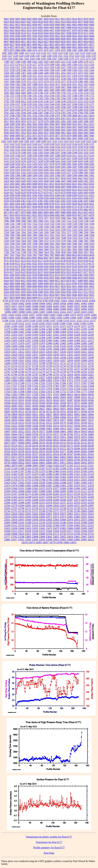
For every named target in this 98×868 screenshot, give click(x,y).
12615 (42, 352)
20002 (28, 440)
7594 (12, 244)
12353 (49, 323)
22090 (56, 491)
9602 (29, 295)
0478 (75, 30)
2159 (29, 104)
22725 (56, 508)
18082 (56, 397)
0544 (35, 33)
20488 (91, 451)
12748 (28, 369)
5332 (23, 173)
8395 (46, 278)
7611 (6, 247)
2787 (6, 116)
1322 (40, 67)
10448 (35, 303)
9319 (18, 295)
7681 (69, 249)
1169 (66, 59)
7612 (12, 247)
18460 (42, 406)
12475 (14, 343)
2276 (58, 110)
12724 (14, 366)
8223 (23, 272)
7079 (58, 218)
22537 (63, 503)
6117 (18, 190)
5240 (52, 161)
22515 (42, 503)
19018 (84, 417)
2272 (35, 110)
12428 (77, 335)
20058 (84, 440)
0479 (80, 30)
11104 (32, 321)
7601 (52, 244)
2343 (18, 113)
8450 (18, 281)
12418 (28, 335)
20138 (28, 446)
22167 (14, 494)
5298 (23, 167)
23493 (84, 528)
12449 (63, 338)
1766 (63, 96)
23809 (42, 537)
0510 (23, 33)
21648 (49, 477)
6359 (12, 201)
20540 (63, 454)
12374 (70, 326)
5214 (92, 155)
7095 (35, 221)
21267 (42, 468)
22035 (91, 488)
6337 (35, 198)
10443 (28, 303)
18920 (28, 417)
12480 (49, 343)
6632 (6, 207)
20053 (70, 440)
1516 (63, 76)
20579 (21, 457)
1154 (77, 56)
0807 (6, 42)
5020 (40, 127)
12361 (69, 323)
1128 (15, 56)
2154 (92, 101)
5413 (35, 178)
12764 (91, 369)
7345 (46, 232)
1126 (4, 56)
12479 (42, 343)
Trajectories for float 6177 (49, 842)
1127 (10, 56)
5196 (18, 155)
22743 (91, 508)
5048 (92, 130)
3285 (80, 121)
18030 (91, 394)
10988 (49, 309)
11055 (25, 315)
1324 (52, 67)
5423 (92, 178)
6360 (18, 201)
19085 (70, 420)
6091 (29, 187)
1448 (40, 73)
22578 (14, 505)
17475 (42, 389)
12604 (56, 349)
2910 (58, 118)
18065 (35, 397)
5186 (52, 153)
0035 (75, 22)
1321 (35, 67)
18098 (77, 397)
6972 (80, 215)
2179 (40, 107)
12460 (49, 340)
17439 (21, 389)
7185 (52, 227)
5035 (29, 130)
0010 (52, 19)
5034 (23, 130)
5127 (40, 144)
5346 (58, 173)
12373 (63, 326)
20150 (49, 446)
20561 (84, 454)
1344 (40, 70)
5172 (69, 150)
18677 (84, 409)
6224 (86, 190)
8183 (35, 266)
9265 (75, 289)
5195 (12, 155)
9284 (6, 292)
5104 (15, 141)
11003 (35, 312)
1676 (18, 90)
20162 (56, 446)
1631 (23, 87)
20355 (42, 451)
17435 (14, 389)
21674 (77, 477)
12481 (56, 343)
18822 (42, 414)
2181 (52, 107)
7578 (63, 241)
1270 (86, 62)
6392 (63, 201)
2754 (58, 113)
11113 (86, 321)
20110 (63, 443)
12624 (14, 355)
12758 (84, 369)
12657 (63, 360)
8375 (63, 275)
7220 (40, 229)
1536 (52, 79)
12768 (14, 372)
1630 (18, 87)
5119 (88, 141)
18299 (84, 400)
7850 (80, 252)
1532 (35, 79)
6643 (63, 207)
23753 (91, 534)
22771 (56, 511)
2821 (40, 118)
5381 (86, 173)
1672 (92, 87)
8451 (23, 281)
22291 (84, 497)
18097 (70, 397)
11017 (70, 312)
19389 (35, 429)
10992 (77, 309)
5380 (80, 173)
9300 (40, 292)
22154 (7, 494)
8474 (63, 281)
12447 (49, 338)
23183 (56, 523)
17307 (84, 383)
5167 (40, 150)
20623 (7, 460)
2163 (46, 104)
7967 (35, 255)
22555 (84, 503)
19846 (21, 437)
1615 (46, 84)
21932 (91, 486)
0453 (29, 30)
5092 (52, 138)
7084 (86, 218)
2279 (75, 110)
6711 (75, 207)
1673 (6, 90)
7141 (12, 224)
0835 (92, 42)
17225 (49, 383)
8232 (35, 272)
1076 (46, 50)
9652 (86, 295)
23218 (77, 523)
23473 (49, 528)
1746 (40, 93)
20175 (70, 446)
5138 (6, 147)
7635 (63, 247)
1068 (29, 50)
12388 (63, 329)
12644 (63, 357)
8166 (58, 264)
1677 (23, 90)
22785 (70, 511)
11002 (29, 312)
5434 (35, 181)
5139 (12, 147)
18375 (77, 403)
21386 (49, 471)
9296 (35, 292)
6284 (92, 192)
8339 (35, 275)
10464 (91, 303)
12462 (63, 340)
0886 (52, 47)
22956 (28, 517)
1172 (83, 59)
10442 (21, 303)
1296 (75, 64)
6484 (29, 204)
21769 (35, 480)
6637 (29, 207)
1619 (69, 84)
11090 (39, 318)
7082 (75, 218)
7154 (46, 224)
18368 (63, 403)
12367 (21, 326)
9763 (28, 301)
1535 (46, 79)
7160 (80, 224)
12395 (84, 329)
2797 (58, 116)
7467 (6, 238)
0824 (40, 42)
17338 (28, 386)
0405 (52, 27)
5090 (40, 138)
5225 (58, 158)
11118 (8, 323)
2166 (63, 104)
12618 (63, 352)
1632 (29, 87)
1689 (86, 90)
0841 (29, 44)
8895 (18, 286)
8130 (52, 261)
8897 (23, 286)
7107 (63, 221)
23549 (49, 531)
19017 (77, 417)
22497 (28, 503)
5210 (69, 155)
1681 (40, 90)
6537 (58, 204)
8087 (75, 258)
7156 (58, 224)
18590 (14, 409)
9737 (52, 298)
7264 (35, 232)
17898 (21, 394)
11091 (46, 318)
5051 (18, 133)
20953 (91, 463)
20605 (70, 457)
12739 (77, 366)
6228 (18, 192)
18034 (7, 397)
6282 (80, 192)
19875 (35, 437)
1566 (92, 79)
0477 (69, 30)
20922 (70, 463)
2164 (52, 104)
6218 (57, 190)
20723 (91, 460)
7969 (40, 255)
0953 (92, 47)
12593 (49, 349)
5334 (35, 173)
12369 (35, 326)
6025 (6, 187)
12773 (35, 372)
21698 (7, 480)
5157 (75, 147)
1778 (18, 99)
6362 (29, 201)
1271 (92, 62)
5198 (29, 155)
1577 (63, 81)
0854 (58, 44)
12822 (7, 377)
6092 (35, 187)
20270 (56, 449)
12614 (35, 352)
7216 (29, 229)
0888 (63, 47)
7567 (29, 241)
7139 (92, 221)
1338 (12, 70)
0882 (46, 47)
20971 (21, 466)
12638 (21, 357)
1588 (35, 84)
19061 (21, 420)
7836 (58, 252)
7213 (12, 229)
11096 (73, 318)
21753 (28, 480)
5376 (63, 173)
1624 (92, 84)
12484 (77, 343)
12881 (84, 377)
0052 (12, 25)
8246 (52, 272)
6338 (40, 198)
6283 (86, 192)
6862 (86, 210)
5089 (35, 138)
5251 (23, 164)
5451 (86, 181)
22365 (14, 500)
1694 (18, 93)
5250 (18, 164)
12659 (77, 360)
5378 (75, 173)
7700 (6, 252)
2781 (63, 113)
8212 (75, 269)
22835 (28, 514)
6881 (29, 212)
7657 (12, 249)
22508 (35, 503)
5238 (40, 161)
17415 (77, 386)
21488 (49, 474)
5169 (52, 150)
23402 (77, 525)
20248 (42, 449)
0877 (23, 47)
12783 (7, 375)
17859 (91, 392)
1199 (23, 62)
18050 (14, 397)
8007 (63, 255)
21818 (91, 480)
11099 (93, 318)
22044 (7, 491)
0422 (6, 30)
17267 (70, 383)
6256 (35, 192)
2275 (52, 110)
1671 (86, 87)
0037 (80, 22)
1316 (12, 67)
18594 (21, 409)
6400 (92, 201)
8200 (12, 269)
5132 (63, 144)
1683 (52, 90)
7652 (6, 249)
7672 (58, 249)
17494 (56, 389)
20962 (7, 466)
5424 (6, 181)
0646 (12, 39)
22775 (63, 511)
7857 (86, 252)
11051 (4, 315)
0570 (80, 33)
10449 (42, 303)
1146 (32, 56)
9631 (40, 295)
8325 (29, 275)
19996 (14, 440)
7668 (46, 249)
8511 (63, 284)
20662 (56, 460)
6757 (58, 210)
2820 (35, 118)
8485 (12, 284)
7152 (35, 224)
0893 (75, 47)
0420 (86, 27)
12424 (63, 335)
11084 (11, 318)
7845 (69, 252)
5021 (46, 127)
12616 (49, 352)
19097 (84, 420)
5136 (86, 144)
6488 (46, 204)
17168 (21, 383)
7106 (58, 221)
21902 (63, 486)
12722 (91, 363)
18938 (42, 417)
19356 (7, 429)
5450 (80, 181)
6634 (18, 207)
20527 (35, 454)
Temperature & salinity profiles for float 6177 (49, 837)
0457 (52, 30)
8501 (52, 284)
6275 (40, 192)
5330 (12, 173)
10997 (15, 312)
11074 (80, 315)
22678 (84, 505)
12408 (56, 332)
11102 (19, 321)
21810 (70, 480)
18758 (56, 412)
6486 (40, 204)
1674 (12, 90)
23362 (49, 525)
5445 (52, 181)
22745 (7, 511)
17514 (63, 389)
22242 (14, 497)
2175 (23, 107)
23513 (14, 531)
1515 (58, 76)
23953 (56, 540)
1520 (86, 76)
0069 (18, 27)
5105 (21, 141)
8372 (52, 275)
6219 (63, 190)
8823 (6, 286)
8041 (12, 258)
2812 (80, 116)
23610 (21, 534)
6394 (75, 201)
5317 (29, 170)
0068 (12, 27)
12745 (14, 369)
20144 (35, 446)
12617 (56, 352)
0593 (40, 36)
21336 (14, 471)
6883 (40, 212)
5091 (46, 138)
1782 (40, 99)
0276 (35, 27)
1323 (46, 67)
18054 (21, 397)
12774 (42, 372)
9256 (52, 289)
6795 (80, 210)
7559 (12, 241)
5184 (46, 153)
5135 (80, 144)
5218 (23, 158)
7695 (80, 249)
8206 (40, 269)
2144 (35, 101)
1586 (23, 84)
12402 (28, 332)
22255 (35, 497)
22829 (21, 514)
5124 (23, 144)
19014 (70, 417)
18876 (7, 417)
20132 (84, 443)
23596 (84, 531)
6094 (46, 187)
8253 (69, 272)
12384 (42, 329)
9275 (92, 289)
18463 (49, 406)
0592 (35, 36)
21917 (84, 486)
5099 (80, 138)
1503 (6, 76)
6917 (6, 215)
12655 (49, 360)
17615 (35, 392)
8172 (75, 264)
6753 (35, 210)
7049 (6, 218)
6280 (69, 192)
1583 (6, 84)
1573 (40, 81)
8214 (86, 269)
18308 (7, 403)
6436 (18, 204)
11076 (87, 315)
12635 (91, 355)
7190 (80, 227)
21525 (7, 477)
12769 (21, 372)
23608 (14, 534)
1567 (6, 81)
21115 (77, 466)
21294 (77, 468)
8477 (75, 281)
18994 (56, 417)
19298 (42, 426)
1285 (69, 64)
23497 (91, 528)
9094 (6, 289)
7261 (18, 232)
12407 (49, 332)
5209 (63, 155)
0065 (86, 25)
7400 (23, 235)
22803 (84, 511)
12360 (62, 323)
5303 (52, 167)
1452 (63, 73)
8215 (92, 269)
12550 (84, 346)
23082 (91, 520)
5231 (92, 158)
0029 (40, 22)
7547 (58, 238)
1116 (44, 53)
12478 (35, 343)
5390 (35, 175)
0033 (63, 22)
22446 (63, 500)
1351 (80, 70)
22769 (49, 511)
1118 (55, 53)
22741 (84, 508)
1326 (58, 67)
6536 (52, 204)
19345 (84, 426)
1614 (40, 84)
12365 (7, 326)
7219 (35, 229)
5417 (58, 178)
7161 (86, 224)
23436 (14, 528)
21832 (21, 483)
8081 (58, 258)
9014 (52, 286)
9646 (75, 295)
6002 (23, 184)
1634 (40, 87)
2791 (29, 116)
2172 (6, 107)
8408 (69, 278)
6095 (52, 187)
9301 (46, 292)
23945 (42, 540)
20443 (77, 451)
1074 (35, 50)
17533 (70, 389)
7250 (63, 229)
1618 (63, 84)
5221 (35, 158)
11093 (59, 318)
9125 (35, 289)
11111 (73, 321)
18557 (91, 406)
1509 (23, 76)
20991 (35, 466)
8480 (80, 281)
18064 (28, 397)
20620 (91, 457)
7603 (58, 244)
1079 (63, 50)
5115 (72, 141)
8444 (6, 281)
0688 (52, 39)
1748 (52, 93)
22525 (56, 503)
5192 (86, 153)
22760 (42, 511)
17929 (35, 394)
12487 (91, 343)
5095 (69, 138)
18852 (70, 414)
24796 (59, 542)
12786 (28, 375)
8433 (80, 278)
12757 (77, 369)
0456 (46, 30)
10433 (71, 301)
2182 (58, 107)
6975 (86, 215)
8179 (18, 266)
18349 (49, 403)
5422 (86, 178)
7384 (92, 232)
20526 (28, 454)
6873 (6, 212)
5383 (92, 173)
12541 (49, 346)
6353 (69, 198)
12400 (14, 332)
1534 (40, 79)
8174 (86, 264)
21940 (14, 488)
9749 (63, 298)
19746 (70, 434)
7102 (52, 221)
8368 (40, 275)
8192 (63, 266)
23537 (42, 531)
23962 (63, 540)
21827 (14, 483)
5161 (6, 150)
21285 (56, 468)
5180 (23, 153)
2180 (46, 107)
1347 (58, 70)
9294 (29, 292)
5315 (18, 170)
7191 (86, 227)
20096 (35, 443)
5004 (40, 124)
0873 (92, 44)
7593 (6, 244)
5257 (46, 164)
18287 (70, 400)
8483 (6, 284)
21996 (77, 488)
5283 (80, 164)
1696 (29, 93)
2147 (52, 101)
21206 (21, 468)
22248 (28, 497)
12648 (91, 357)
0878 (29, 47)
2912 (69, 118)
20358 (49, 451)
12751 (49, 369)
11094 (66, 318)
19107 (91, 420)
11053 (11, 315)
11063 (52, 315)
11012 (56, 312)
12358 (55, 323)
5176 (92, 150)
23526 (28, 531)
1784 (52, 99)
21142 (7, 468)
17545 (84, 389)
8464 (40, 281)
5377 (69, 173)
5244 (75, 161)
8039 (6, 258)
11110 (66, 321)
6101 (80, 187)
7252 (75, 229)
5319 (40, 170)
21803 (56, 480)
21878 (14, 486)
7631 (58, 247)
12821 (91, 375)
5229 (80, 158)
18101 (84, 397)
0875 (12, 47)
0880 (35, 47)
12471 (84, 340)
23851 (56, 537)
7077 (46, 218)
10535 (77, 306)
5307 (75, 167)
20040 (49, 440)
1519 (80, 76)
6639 (40, 207)
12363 (83, 323)
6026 (12, 187)
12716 (77, 363)
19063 (28, 420)
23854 (70, 537)
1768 (75, 96)
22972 (56, 517)
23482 (63, 528)
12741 (84, 366)
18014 (77, 394)
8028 (92, 255)
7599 (40, 244)
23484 (70, 528)
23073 (84, 520)
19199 (84, 423)
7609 (86, 244)
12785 (21, 375)
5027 (75, 127)
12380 (14, 329)
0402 (40, 27)
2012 (23, 101)
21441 (91, 471)
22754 (21, 511)
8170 (69, 264)
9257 (58, 289)
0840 (23, 44)
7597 (29, 244)
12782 (91, 372)
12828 (49, 377)
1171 (77, 59)
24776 (52, 542)
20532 (49, 454)
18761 (63, 412)
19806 (91, 434)
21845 (56, 483)
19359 (14, 429)
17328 (21, 386)
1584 (12, 84)
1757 (12, 96)
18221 (42, 400)
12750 (42, 369)
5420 (75, 178)
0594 (46, 36)
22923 (91, 514)
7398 (18, 235)
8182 (29, 266)
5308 (80, 167)
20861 (42, 463)
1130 (27, 56)
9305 (69, 292)
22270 (56, 497)
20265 (49, 449)
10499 (70, 306)
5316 (23, 170)
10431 (64, 301)
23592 (77, 531)
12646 (77, 357)
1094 (21, 53)
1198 (18, 62)
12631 (63, 355)
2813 (86, 116)
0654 (46, 39)
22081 (49, 491)
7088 (12, 221)
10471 (14, 306)
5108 (38, 141)
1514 (52, 76)
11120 (14, 323)
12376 (77, 326)
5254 (35, 164)
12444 (28, 338)
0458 (58, 30)
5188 (63, 153)
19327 (70, 426)
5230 (86, 158)
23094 (7, 523)
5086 (18, 138)
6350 (58, 198)
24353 (91, 540)
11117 (93, 321)
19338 (77, 426)
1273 (12, 64)
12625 (21, 355)
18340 (42, 403)
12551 (91, 346)
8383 (92, 275)
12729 (42, 366)
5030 (92, 127)
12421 (49, 335)
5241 (58, 161)
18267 (63, 400)
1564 (80, 79)
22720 (35, 508)
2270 (23, 110)
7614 (23, 247)
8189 (58, 266)
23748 (77, 534)
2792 (35, 116)
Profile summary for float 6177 (49, 848)
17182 (35, 383)
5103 (10, 141)
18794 (91, 412)
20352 (35, 451)
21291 (70, 468)
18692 (91, 409)
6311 (86, 195)
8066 (40, 258)
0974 (6, 50)
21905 (70, 486)
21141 (90, 466)
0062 (69, 25)
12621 (84, 352)
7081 (69, 218)
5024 (58, 127)
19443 (84, 429)
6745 (80, 207)
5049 (6, 133)
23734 (70, 534)
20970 (14, 466)
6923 (40, 215)
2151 (75, 101)
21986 (70, 488)
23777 (7, 537)
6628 (75, 204)
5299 (29, 167)
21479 (35, 474)
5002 (29, 124)
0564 (46, 33)
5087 (23, 138)
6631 (92, 204)
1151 (60, 56)
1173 (88, 59)
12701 (21, 363)
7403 (29, 235)
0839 (18, 44)
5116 (77, 141)
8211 (69, 269)
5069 (18, 136)
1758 (18, 96)
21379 (42, 471)
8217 (12, 272)
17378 (49, 386)
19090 (77, 420)
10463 (84, 303)
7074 (40, 218)
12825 (28, 377)
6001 (18, 184)
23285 (91, 523)
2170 (86, 104)
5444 (46, 181)
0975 (12, 50)
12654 (42, 360)
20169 (63, 446)
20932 (84, 463)
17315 (7, 386)
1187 (94, 59)
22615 (35, 505)
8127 (40, 261)
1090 (92, 50)
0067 (6, 27)
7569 (40, 241)
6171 (35, 190)
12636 (7, 357)
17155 (14, 383)
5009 (69, 124)
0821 (23, 42)
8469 (52, 281)
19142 (42, 423)
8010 (75, 255)
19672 (21, 434)
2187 (69, 107)
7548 (63, 238)
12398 (7, 332)
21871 (91, 483)
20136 (14, 446)
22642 (56, 505)
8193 (69, 266)
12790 (49, 375)
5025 (63, 127)
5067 (6, 136)
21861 (77, 483)
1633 (35, 87)
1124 (88, 53)
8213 (80, 269)
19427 (70, 429)
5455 (12, 184)
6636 (23, 207)
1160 (15, 59)
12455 (14, 340)
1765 (58, 96)
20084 (21, 443)
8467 (46, 281)
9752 (75, 298)
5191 (80, 153)
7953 (23, 255)
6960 (52, 215)
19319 (63, 426)
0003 (18, 19)
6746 (86, 207)
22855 (49, 514)
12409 (63, 332)
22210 (63, 494)
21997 (84, 488)
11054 (18, 315)
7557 (92, 238)
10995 (91, 309)
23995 (84, 540)
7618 (35, 247)
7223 (58, 229)
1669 (75, 87)
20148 (42, 446)
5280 (63, 164)
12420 (42, 335)
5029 (86, 127)
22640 (49, 505)
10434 (78, 301)
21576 (42, 477)
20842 (35, 463)
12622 (91, 352)
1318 (23, 67)
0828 (52, 42)
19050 (14, 420)
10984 (21, 309)
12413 (91, 332)
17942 (42, 394)
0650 (29, 39)
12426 (70, 335)
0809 (12, 42)
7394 (12, 235)
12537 (35, 346)
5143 (35, 147)
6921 (29, 215)
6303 (40, 195)
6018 (58, 184)
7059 (18, 218)
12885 (21, 380)
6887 (58, 212)
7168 (23, 227)
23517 (21, 531)
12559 (21, 349)
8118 (12, 261)
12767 (7, 372)
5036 (35, 130)
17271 (77, 383)
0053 (18, 25)
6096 (58, 187)
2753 (52, 113)
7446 (86, 235)
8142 (74, 261)
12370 (42, 326)
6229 (23, 192)
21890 (42, 486)
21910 (77, 486)
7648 (86, 247)
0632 (58, 36)
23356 (42, 525)
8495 (29, 284)
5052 (23, 133)
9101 (29, 289)
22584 (21, 505)
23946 (49, 540)
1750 (63, 93)
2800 (75, 116)
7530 (35, 238)
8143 (80, 261)
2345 (29, 113)
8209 (58, 269)
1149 (49, 56)
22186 (42, 494)
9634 (52, 295)
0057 (40, 25)
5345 (52, 173)
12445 (35, 338)
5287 (6, 167)
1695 (23, 93)
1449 (46, 73)
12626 (28, 355)
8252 (63, 272)
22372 (21, 500)
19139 (35, 423)
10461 (77, 303)
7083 (80, 218)
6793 (69, 210)
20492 (7, 454)
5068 (12, 136)
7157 (63, 224)
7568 (35, 241)
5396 (58, 175)
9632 (46, 295)
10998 (22, 312)
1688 (80, 90)
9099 (23, 289)
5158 (80, 147)
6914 (80, 212)
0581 (92, 33)
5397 (63, 175)
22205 (56, 494)
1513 (46, 76)
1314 (92, 64)
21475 (28, 474)
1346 (52, 70)
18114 (7, 400)
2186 (63, 107)
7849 (75, 252)
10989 (56, 309)
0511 (29, 33)
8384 (6, 278)
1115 (38, 53)
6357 (92, 198)
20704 (84, 460)
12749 (35, 369)
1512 (40, 76)
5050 (12, 133)
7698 (86, 249)
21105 (70, 466)
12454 (7, 340)
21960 (28, 488)
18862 (84, 414)
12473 (7, 343)
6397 (86, 201)
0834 (86, 42)
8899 (35, 286)
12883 (7, 380)
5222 (40, 158)
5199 (35, 155)
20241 (28, 449)
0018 (92, 19)
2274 (46, 110)
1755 (92, 93)
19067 (49, 420)
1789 (80, 99)
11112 (79, 321)
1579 (75, 81)
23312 (14, 525)
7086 (6, 221)
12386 (56, 329)
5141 (23, 147)
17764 (77, 392)
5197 (23, 155)
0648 (18, 39)
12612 (21, 352)
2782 (69, 113)
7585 (75, 241)
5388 (23, 175)
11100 (5, 321)
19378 (28, 429)
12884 (14, 380)
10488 (35, 306)
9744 (58, 298)
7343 (40, 232)
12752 (56, 369)
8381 (80, 275)
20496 (14, 454)
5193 (92, 153)
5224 (52, 158)
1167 (55, 59)
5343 (46, 173)
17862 (7, 394)
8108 (92, 258)
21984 (63, 488)
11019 (83, 312)
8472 (58, 281)
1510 (29, 76)
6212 (52, 190)
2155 (6, 104)
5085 (12, 138)
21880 (21, 486)
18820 (28, 414)
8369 (46, 275)
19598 (56, 431)
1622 (80, 84)
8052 (23, 258)
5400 (80, 175)
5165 (29, 150)
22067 (35, 491)
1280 (52, 64)
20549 (77, 454)
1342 (35, 70)
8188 (52, 266)
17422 (84, 386)
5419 (69, 178)
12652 (28, 360)
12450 (70, 338)
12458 (35, 340)
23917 (14, 540)
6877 (18, 212)
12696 (7, 363)
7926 (18, 255)
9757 (92, 298)
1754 (86, 93)
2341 (6, 113)
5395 (52, 175)
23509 (7, 531)
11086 (25, 318)
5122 (12, 144)
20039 (42, 440)
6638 (35, 207)
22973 (63, 517)
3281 (58, 121)
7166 (12, 227)
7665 (35, 249)
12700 (14, 363)
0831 (69, 42)
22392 (28, 500)
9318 (12, 295)
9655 (92, 295)
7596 (23, 244)
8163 (40, 264)
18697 (7, 412)
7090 (24, 221)
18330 (35, 403)
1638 (58, 87)
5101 (92, 138)
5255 (40, 164)
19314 (56, 426)
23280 (84, 523)
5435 (40, 181)
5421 (80, 178)
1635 (46, 87)
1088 (80, 50)
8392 (29, 278)
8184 (40, 266)
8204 (29, 269)
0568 (69, 33)
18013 (70, 394)
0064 (80, 25)
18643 (56, 409)
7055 (12, 218)
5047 (86, 130)
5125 (29, 144)
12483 (70, 343)
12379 (7, 329)
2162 (40, 104)
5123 (18, 144)
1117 (49, 53)
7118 (75, 221)
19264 (21, 426)
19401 (49, 429)
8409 (75, 278)
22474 (84, 500)
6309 (75, 195)
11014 (63, 312)
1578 (69, 81)
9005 (46, 286)
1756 (6, 96)
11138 (35, 323)
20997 (42, 466)
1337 (6, 70)
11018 (77, 312)
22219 (84, 494)
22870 (56, 514)
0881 (40, 47)
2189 (80, 107)
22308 (7, 500)
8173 (80, 264)
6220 (69, 190)
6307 (63, 195)
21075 (63, 466)
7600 (46, 244)
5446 (58, 181)
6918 (12, 215)
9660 (18, 298)
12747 (21, 369)
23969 (70, 540)
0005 (29, 19)
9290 (12, 292)
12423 (56, 335)
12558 (14, 349)
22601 (28, 505)
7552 (75, 238)
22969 (42, 517)
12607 (77, 349)
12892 (49, 380)
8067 (46, 258)
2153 (86, 101)
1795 (12, 101)
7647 (80, 247)
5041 (63, 130)
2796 (52, 116)
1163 (32, 59)
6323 (92, 195)
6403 (12, 204)
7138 (86, 221)
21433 (77, 471)
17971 (49, 394)
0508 (12, 33)
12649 (7, 360)
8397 (52, 278)
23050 (35, 520)
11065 (59, 315)
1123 (82, 53)
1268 (80, 62)
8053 (29, 258)
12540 (42, 346)
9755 (86, 298)
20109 (56, 443)
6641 (52, 207)
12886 (28, 380)
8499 (46, 284)
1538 (63, 79)
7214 (18, 229)
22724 (49, 508)
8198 (92, 266)
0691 (69, 39)
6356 (86, 198)
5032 (12, 130)
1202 (40, 62)
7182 (35, 227)
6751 (23, 210)
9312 (86, 292)
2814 (92, 116)
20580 (28, 457)
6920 (23, 215)
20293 (84, 449)
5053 (29, 133)
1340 (23, 70)
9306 (75, 292)
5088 (29, 138)
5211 (75, 155)
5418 (63, 178)
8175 (92, 264)
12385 (49, 329)
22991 (84, 517)
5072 (29, 136)
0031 (52, 22)
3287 (92, 121)
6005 (29, 184)
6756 (52, 210)
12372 (56, 326)
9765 (40, 301)
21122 (84, 466)
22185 (35, 494)
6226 (6, 192)
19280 (28, 426)
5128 (46, 144)
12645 (70, 357)
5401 (86, 175)
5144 (40, 147)
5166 (35, 150)
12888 (35, 380)
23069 (63, 520)
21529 (14, 477)
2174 (18, 107)
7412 (46, 235)
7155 (52, 224)
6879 (23, 212)
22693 (7, 508)
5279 (58, 164)
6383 (52, 201)
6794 (75, 210)
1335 (86, 67)
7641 (69, 247)
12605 (63, 349)
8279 (92, 272)
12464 (70, 340)
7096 (41, 221)
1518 (75, 76)
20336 (21, 451)
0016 (86, 19)
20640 (35, 460)
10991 (70, 309)
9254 (46, 289)
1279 (46, 64)
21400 (56, 471)
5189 (69, 153)
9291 (18, 292)
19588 (49, 431)
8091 (86, 258)
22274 (63, 497)
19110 (7, 423)
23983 (77, 540)
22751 (14, 511)
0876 (18, 47)
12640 (35, 357)
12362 (76, 323)
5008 (63, 124)
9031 (75, 286)
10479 (21, 306)
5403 (6, 178)
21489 (56, 474)
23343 (35, 525)
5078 (63, 136)
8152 (23, 264)
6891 (75, 212)
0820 (18, 42)
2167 (69, 104)
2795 (46, 116)
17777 (84, 392)
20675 (63, 460)
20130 (77, 443)
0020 (12, 22)
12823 (14, 377)
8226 (29, 272)
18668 (77, 409)
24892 (66, 542)
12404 (35, 332)
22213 (70, 494)
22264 (49, 497)
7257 (92, 229)
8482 (92, 281)
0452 (23, 30)
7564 (23, 241)
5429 (23, 181)
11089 (32, 318)
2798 (63, 116)
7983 (46, 255)
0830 (63, 42)
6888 (63, 212)
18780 (84, 412)
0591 (29, 36)
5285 (92, 164)
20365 (56, 451)
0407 (63, 27)
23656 (35, 534)
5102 (4, 141)
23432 (7, 528)
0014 (75, 19)
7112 (69, 221)
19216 (7, 426)
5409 (12, 178)
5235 (23, 161)
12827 (42, 377)
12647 (84, 357)
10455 (49, 303)
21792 (49, 480)
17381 (56, 386)
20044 (63, 440)
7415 (52, 235)
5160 (92, 147)
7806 (40, 252)
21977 (56, 488)
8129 (46, 261)
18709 (14, 412)
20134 (91, 443)
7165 (6, 227)
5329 (6, 173)
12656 (56, 360)
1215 (63, 62)
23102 (21, 523)
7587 (86, 241)
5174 (80, 150)
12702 (28, 363)
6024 (92, 184)
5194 (6, 155)
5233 (12, 161)
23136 (42, 523)
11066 (66, 315)
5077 (58, 136)
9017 (58, 286)
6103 (92, 187)
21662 (56, 477)
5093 (58, 138)
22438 (49, 500)
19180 (70, 423)
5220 (29, 158)
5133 (69, 144)
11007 (42, 312)
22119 (77, 491)
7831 (52, 252)
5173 (75, 150)
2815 (6, 118)
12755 (70, 369)
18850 (63, 414)
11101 (12, 321)
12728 (35, 366)
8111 (6, 261)
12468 (77, 340)
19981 (91, 437)
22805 (91, 511)
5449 (75, 181)
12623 (7, 355)
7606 (75, 244)
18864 (91, 414)
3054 (18, 121)
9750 (69, 298)
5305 (63, 167)
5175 (86, 150)
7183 (40, 227)
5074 (40, 136)
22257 (42, 497)
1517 (69, 76)
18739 (42, 412)
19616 (84, 431)
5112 (55, 141)
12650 (14, 360)
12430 (91, 335)
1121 (71, 53)
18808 (14, 414)
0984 (18, 50)
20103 (42, 443)
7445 (80, 235)
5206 (46, 155)
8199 (6, 269)
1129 (21, 56)
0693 (80, 39)
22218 (77, 494)
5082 (86, 136)
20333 (14, 451)
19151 (49, 423)
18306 (91, 400)
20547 (70, 454)
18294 (77, 400)
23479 (56, 528)
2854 (52, 118)
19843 (14, 437)
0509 (18, 33)
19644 (14, 434)
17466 (35, 389)
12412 (84, 332)
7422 (58, 235)
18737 (35, 412)
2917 (6, 121)
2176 (29, 107)
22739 (77, 508)
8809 (86, 284)
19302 (49, 426)
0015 (80, 19)
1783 (46, 99)
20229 (21, 449)
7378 (75, 232)
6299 (18, 195)
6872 (92, 210)
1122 (77, 53)
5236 (29, 161)
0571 (86, 33)
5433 (29, 181)
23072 (77, 520)
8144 (86, 261)
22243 (21, 497)
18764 (70, 412)
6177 (40, 190)
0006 (35, 19)
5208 (58, 155)
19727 (56, 434)
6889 (69, 212)
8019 (80, 255)
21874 (7, 486)
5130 (52, 144)
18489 (63, 406)
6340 (52, 198)
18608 (35, 409)
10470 (7, 306)
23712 (56, 534)
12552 (7, 349)
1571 (29, 81)
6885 (52, 212)
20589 (35, 457)
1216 (69, 62)
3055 (23, 121)
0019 (6, 22)
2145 (40, 101)
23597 (91, 531)
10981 (91, 306)
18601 (28, 409)
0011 (57, 19)
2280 (80, 110)
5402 (92, 175)
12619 (70, 352)
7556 (86, 238)
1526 (29, 79)
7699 (92, 249)
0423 (12, 30)
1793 (6, 101)
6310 (80, 195)
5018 (29, 127)
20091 (28, 443)
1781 (35, 99)
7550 (69, 238)
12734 (63, 366)
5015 (12, 127)
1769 (80, 96)
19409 (56, 429)
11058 (39, 315)
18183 (35, 400)
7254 (86, 229)
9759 (11, 301)
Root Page (49, 853)
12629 (49, 355)
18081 (49, 397)
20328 (91, 449)
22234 (7, 497)
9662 (23, 298)
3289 (12, 124)
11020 (90, 312)
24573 (32, 542)
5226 (63, 158)
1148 (43, 56)
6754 (40, 210)
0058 (46, 25)
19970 (77, 437)
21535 (21, 477)
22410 (42, 500)
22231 (91, 494)
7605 (69, 244)
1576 (58, 81)
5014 (6, 127)
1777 (12, 99)
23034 (14, 520)
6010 (40, 184)
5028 (80, 127)
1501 (86, 73)
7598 (35, 244)
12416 (14, 335)
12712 (63, 363)
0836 (6, 44)
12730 (49, 366)
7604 (63, 244)
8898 (29, 286)
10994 (84, 309)
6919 (18, 215)
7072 (35, 218)
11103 (26, 321)
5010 (75, 124)
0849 (35, 44)
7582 (69, 241)
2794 (40, 116)
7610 (92, 244)
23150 (49, 523)
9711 (40, 298)
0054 (23, 25)
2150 (69, 101)
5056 (40, 133)
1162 (27, 59)
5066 (92, 133)
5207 (52, 155)
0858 (80, 44)
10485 (28, 306)
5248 (6, 164)
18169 (28, 400)
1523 (12, 79)
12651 (21, 360)
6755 (46, 210)
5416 (52, 178)
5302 (46, 167)
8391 (23, 278)
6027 (18, 187)
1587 (29, 84)
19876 (42, 437)
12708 (42, 363)
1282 (63, 64)
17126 (84, 380)
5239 (46, 161)
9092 (92, 286)
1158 (4, 59)
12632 (70, 355)
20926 (77, 463)
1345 (46, 70)
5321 (52, 170)
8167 (63, 264)
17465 (28, 389)
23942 (35, 540)
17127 (91, 380)
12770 (28, 372)
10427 (57, 301)
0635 (63, 36)
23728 (63, 534)
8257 (80, 272)
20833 (28, 463)
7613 (18, 247)
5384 (6, 175)
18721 (21, 412)
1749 (58, 93)
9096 (18, 289)
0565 (52, 33)
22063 (28, 491)
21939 (7, 488)
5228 (75, 158)
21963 (35, 488)
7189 (75, 227)
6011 (46, 184)
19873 (28, 437)
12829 (56, 377)
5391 (40, 175)
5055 (35, 133)
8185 (46, 266)
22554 (77, 503)
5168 (46, 150)
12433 (14, 338)
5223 (46, 158)
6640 (46, 207)
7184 (46, 227)
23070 (70, 520)
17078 (77, 380)
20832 (21, 463)
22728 (63, 508)
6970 (75, 215)
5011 (80, 124)
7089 (18, 221)
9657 (6, 298)
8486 (18, 284)
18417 (21, 406)
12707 (35, 363)
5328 (92, 170)
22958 (35, 517)
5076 (52, 136)
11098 (87, 318)
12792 (63, 375)
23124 (35, 523)
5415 (46, 178)
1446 (35, 73)
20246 (35, 449)
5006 (52, 124)
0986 (23, 50)
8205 (35, 269)
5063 (75, 133)
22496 (21, 503)
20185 (77, 446)
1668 (69, 87)
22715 (28, 508)
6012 (52, 184)
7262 (23, 232)
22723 (42, 508)
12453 (91, 338)
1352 (86, 70)
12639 (28, 357)
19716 (42, 434)
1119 (60, 53)
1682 (46, 90)
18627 (42, 409)
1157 (94, 56)
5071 (23, 136)
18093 (63, 397)
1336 (92, 67)
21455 (7, 474)
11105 (39, 321)
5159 (86, 147)
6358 (6, 201)
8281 (6, 275)
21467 (21, 474)
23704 (49, 534)
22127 (84, 491)
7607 (80, 244)
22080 (42, 491)
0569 (75, 33)
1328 (69, 67)
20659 (49, 460)
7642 (75, 247)
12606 (70, 349)
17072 (70, 380)
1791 (92, 99)
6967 (63, 215)
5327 (86, 170)
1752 (75, 93)
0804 (86, 39)
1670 (80, 87)
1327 (63, 67)
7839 (63, 252)
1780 (29, 99)
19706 (35, 434)
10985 (28, 309)
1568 (12, 81)
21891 (49, 486)
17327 (14, 386)
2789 (18, 116)
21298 (84, 468)
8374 (58, 275)
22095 (63, 491)
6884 (46, 212)
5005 (46, 124)
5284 (86, 164)
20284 (77, 449)
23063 (56, 520)
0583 (12, 36)
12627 (35, 355)
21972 (42, 488)
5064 (80, 133)
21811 (77, 480)
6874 (12, 212)
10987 (42, 309)
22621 (42, 505)
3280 (52, 121)
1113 (27, 53)
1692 (6, 93)
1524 (18, 79)
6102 (86, 187)
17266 (63, 383)
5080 (75, 136)
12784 (14, 375)
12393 (77, 329)
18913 (21, 417)
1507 (18, 76)
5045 (75, 130)
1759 (23, 96)
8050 (18, 258)
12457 (28, 340)
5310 (92, 167)
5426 (18, 181)
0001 (6, 19)
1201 (35, 62)
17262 (56, 383)
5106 (27, 141)
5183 (40, 153)
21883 (28, 486)
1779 (23, 99)
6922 (35, 215)
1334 (80, 67)
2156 (12, 104)
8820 (92, 284)
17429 (7, 389)
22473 (77, 500)
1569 (18, 81)
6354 (75, 198)
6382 (46, 201)
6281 (75, 192)
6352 (63, 198)
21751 (21, 480)
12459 (42, 340)
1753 (80, 93)
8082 (63, 258)
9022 (69, 286)
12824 (21, 377)
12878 (63, 377)
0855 (63, 44)
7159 (75, 224)
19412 (63, 429)
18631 (49, 409)
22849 (42, 514)
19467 (7, 431)
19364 (21, 429)
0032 (58, 22)
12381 (21, 329)
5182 (35, 153)
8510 (58, 284)
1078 (58, 50)
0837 (12, 44)
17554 (7, 392)
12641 (42, 357)
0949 (86, 47)
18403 (14, 406)
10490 (42, 306)
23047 (21, 520)
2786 (92, 113)
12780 (77, 372)
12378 (91, 326)
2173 (12, 107)
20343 (28, 451)
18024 (84, 394)
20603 (63, 457)
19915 (56, 437)
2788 (12, 116)
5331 (18, 173)
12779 (70, 372)
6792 (63, 210)
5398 (69, 175)
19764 (84, 434)
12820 (84, 375)
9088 (80, 286)
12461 (56, 340)
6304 (46, 195)
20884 (49, 463)
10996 (8, 312)
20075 (7, 443)
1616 (52, 84)
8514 (69, 284)
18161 (21, 400)
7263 (29, 232)
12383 (35, 329)
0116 (23, 27)
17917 (28, 394)
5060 (58, 133)
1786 (63, 99)
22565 (7, 505)
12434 (21, 338)
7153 (40, 224)
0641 (75, 36)
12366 (14, 326)
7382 (86, 232)
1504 (12, 76)
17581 (14, 392)
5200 (40, 155)
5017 (23, 127)
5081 (80, 136)
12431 (7, 338)
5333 (29, 173)
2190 (86, 107)
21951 (21, 488)
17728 (70, 392)
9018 (63, 286)
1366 (18, 73)
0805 (92, 39)
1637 (52, 87)
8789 (75, 284)
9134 (40, 289)
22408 (35, 500)
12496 (21, 346)
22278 (70, 497)
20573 (14, 457)
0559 (40, 33)
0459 (63, 30)
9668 (35, 298)
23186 (63, 523)
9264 (69, 289)
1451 (58, 73)
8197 (86, 266)
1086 (69, 50)
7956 (29, 255)
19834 (7, 437)
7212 (6, 229)
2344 (23, 113)
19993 (7, 440)
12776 (56, 372)
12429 (84, 335)
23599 (7, 534)
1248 (74, 62)
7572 (46, 241)
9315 (6, 295)
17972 (56, 394)
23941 (28, 540)
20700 (77, 460)
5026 (69, 127)
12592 (42, 349)
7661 (23, 249)
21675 (84, 477)
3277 (35, 121)
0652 (40, 39)
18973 (49, 417)
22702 (14, 508)
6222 (74, 190)
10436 (92, 301)
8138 (63, 261)
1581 (86, 81)
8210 (63, 269)
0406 (58, 27)
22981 (70, 517)
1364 (6, 73)
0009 (46, 19)
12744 (7, 369)
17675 (49, 392)
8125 (29, 261)
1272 (6, 64)
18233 (49, 400)
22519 (49, 503)
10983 (14, 309)
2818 (23, 118)
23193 (70, 523)
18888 (14, 417)
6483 (23, 204)
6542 (63, 204)
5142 (29, 147)
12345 (42, 323)
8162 (35, 264)
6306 (58, 195)
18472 (56, 406)
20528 (42, 454)
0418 (75, 27)
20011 (35, 440)
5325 (75, 170)
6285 (6, 195)
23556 (56, 531)
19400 (42, 429)
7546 (52, 238)
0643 (86, 36)
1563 (75, 79)
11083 (4, 318)
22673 (77, 505)
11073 (73, 315)
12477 (28, 343)
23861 (77, 537)
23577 (70, 531)
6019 (63, 184)
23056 (49, 520)
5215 (6, 158)
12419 (35, 335)
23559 (63, 531)
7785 (29, 252)
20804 (14, 463)
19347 (91, 426)
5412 (29, 178)
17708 (56, 392)
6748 (6, 210)
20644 (42, 460)
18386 (84, 403)
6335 (23, 198)
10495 (56, 306)
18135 (14, 400)
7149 (18, 224)
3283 (69, 121)
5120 (94, 141)
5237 (35, 161)
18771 (77, 412)
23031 (7, 520)
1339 (18, 70)
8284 (12, 275)
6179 (46, 190)
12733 (56, 366)
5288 (12, 167)
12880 (77, 377)
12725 (21, 366)
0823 (35, 42)
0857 (75, 44)
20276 (70, 449)
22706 (21, 508)
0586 (18, 36)
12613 (28, 352)
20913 (63, 463)
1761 (35, 96)
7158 (69, 224)
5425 (12, 181)
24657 (46, 542)
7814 (46, 252)
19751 (77, 434)
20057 (77, 440)
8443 (92, 278)
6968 (69, 215)
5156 (69, 147)
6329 (12, 198)
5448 (69, 181)
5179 (18, 153)
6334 (18, 198)
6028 (23, 187)
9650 (80, 295)
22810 (7, 514)
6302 (35, 195)
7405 (35, 235)
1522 (6, 79)
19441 (77, 429)
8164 (46, 264)
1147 (38, 56)
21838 (35, 483)
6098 (69, 187)
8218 (18, 272)
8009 (69, 255)
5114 (66, 141)
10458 (63, 303)
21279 (49, 468)
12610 (7, 352)
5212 (80, 155)
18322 (28, 403)
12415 (7, 335)
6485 (35, 204)
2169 (80, 104)
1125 (94, 53)
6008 (35, 184)
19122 (21, 423)
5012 (86, 124)
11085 (18, 318)
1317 (18, 67)
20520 (21, 454)
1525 (23, 79)
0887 (58, 47)
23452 (28, 528)
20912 (56, 463)
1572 (35, 81)
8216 (6, 272)
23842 (49, 537)
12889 (42, 380)
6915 (86, 212)
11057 (32, 315)
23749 (84, 534)
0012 (63, 19)
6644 (69, 207)
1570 (23, 81)
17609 (28, 392)
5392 (46, 175)
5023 (52, 127)
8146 (6, 264)
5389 (29, 175)
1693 (12, 93)
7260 (12, 232)
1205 (57, 62)
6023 (86, 184)
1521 (92, 76)
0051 (6, 25)
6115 (12, 190)
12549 (77, 346)
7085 (92, 218)
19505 (14, 431)
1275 (23, 64)
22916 (84, 514)
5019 (35, 127)
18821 (35, 414)
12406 (42, 332)
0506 (92, 30)
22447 (70, 500)
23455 (35, 528)
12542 (56, 346)
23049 (28, 520)
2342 (12, 113)
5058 (52, 133)
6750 (18, 210)
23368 (56, 525)
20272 (63, 449)
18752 (49, 412)
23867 (84, 537)
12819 (77, 375)
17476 (49, 389)
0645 (6, 39)
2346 (35, 113)
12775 (49, 372)
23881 (7, 540)
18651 (63, 409)
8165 (52, 264)
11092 (52, 318)
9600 (23, 295)
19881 (49, 437)
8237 (40, 272)
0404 (46, 27)
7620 (46, 247)
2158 (23, 104)
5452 (92, 181)
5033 (18, 130)
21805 (63, 480)
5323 (63, 170)
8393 (35, 278)
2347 (40, 113)
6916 (92, 212)
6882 (35, 212)
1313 (86, 64)
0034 (69, 22)
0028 (35, 22)
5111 (49, 141)
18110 (91, 397)
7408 (40, 235)
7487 (12, 238)
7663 (29, 249)
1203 (46, 62)
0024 (18, 22)
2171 (92, 104)
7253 (80, 229)
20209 (91, 446)
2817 (18, 118)
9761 (17, 301)
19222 (14, 426)
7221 (46, 229)
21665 (63, 477)
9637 (58, 295)
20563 (91, 454)
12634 (84, 355)
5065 (86, 133)
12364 (90, 323)
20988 (28, 466)
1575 (52, 81)
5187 (58, 153)
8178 (12, 266)
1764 (52, 96)
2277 (63, 110)
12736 (70, 366)
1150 (55, 56)
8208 (52, 269)
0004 (23, 19)
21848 (63, 483)
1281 (58, 64)
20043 (56, 440)
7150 (23, 224)
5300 (35, 167)
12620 (77, 352)
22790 (77, 511)
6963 (58, 215)
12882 (91, 377)
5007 (58, 124)
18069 (42, 397)
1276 (29, 64)
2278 (69, 110)
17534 (77, 389)
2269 (18, 110)
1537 (58, 79)
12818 (70, 375)
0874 (6, 47)
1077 (52, 50)
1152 (66, 56)
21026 (49, 466)
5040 (58, 130)
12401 (21, 332)
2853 (46, 118)
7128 (80, 221)
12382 (28, 329)
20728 (7, 463)
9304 (63, 292)
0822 (29, 42)
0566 (58, 33)
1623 (86, 84)
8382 (86, 275)
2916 (92, 118)
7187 (63, 227)
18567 (7, 409)
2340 (92, 110)
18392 (7, 406)
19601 (63, 431)
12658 (70, 360)
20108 (49, 443)
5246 (86, 161)
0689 (58, 39)
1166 (49, 59)
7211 (92, 227)
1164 (38, 59)
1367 (23, 73)
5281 (69, 164)
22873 (63, 514)
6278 (58, 192)
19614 (77, 431)
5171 (63, 150)
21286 (63, 468)
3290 (18, 124)
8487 (23, 284)
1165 (43, 59)
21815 (84, 480)
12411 (77, 332)
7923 (12, 255)
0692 (75, 39)
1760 (29, 96)
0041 (92, 22)
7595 (18, 244)
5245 (80, 161)
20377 (63, 451)
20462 (84, 451)
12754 (63, 369)
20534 (56, 454)
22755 (28, 511)
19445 (91, 429)
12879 (70, 377)
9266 (80, 289)
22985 (77, 517)
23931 (21, 540)
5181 (29, 153)
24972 (73, 542)
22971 (49, 517)
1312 (80, 64)
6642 (58, 207)
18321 (21, 403)
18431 (28, 406)
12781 (84, 372)
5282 (75, 164)
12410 (70, 332)
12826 (35, 377)
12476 (21, 343)
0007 (40, 19)
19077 (63, 420)
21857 (70, 483)
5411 (23, 178)
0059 (52, 25)
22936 (14, 517)
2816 (12, 118)
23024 (91, 517)
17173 (28, 383)
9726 (46, 298)
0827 (46, 42)
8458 (29, 281)
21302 (91, 468)
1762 (40, 96)
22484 (7, 503)
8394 (40, 278)
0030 (46, 22)
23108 (28, 523)
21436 (84, 471)
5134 (75, 144)
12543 (63, 346)
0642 (80, 36)
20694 (70, 460)
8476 (69, 281)
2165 (58, 104)
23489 (77, 528)
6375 (35, 201)
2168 (75, 104)
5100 (86, 138)
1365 (12, 73)
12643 (56, 357)
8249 (58, 272)
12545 (70, 346)
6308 (69, 195)
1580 (80, 81)
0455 (40, 30)
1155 (83, 56)
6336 (29, 198)
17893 (14, 394)
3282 (63, 121)
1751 (69, 93)
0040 (86, 22)
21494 (63, 474)
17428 (91, 386)
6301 (29, 195)
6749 (12, 210)
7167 (18, 227)
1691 (92, 90)
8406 (63, 278)
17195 (42, 383)
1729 (35, 93)
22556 (91, 503)
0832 (75, 42)
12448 (56, 338)
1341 (29, 70)
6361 (23, 201)
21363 (28, 471)
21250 (35, 468)
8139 (69, 261)
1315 (6, 67)
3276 (29, 121)
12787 (35, 375)
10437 (7, 303)
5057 (46, 133)
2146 (46, 101)
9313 (92, 292)
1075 (40, 50)
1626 (12, 87)
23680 (42, 534)
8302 (23, 275)
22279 (77, 497)
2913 (75, 118)
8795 (80, 284)
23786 (21, 537)
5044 (69, 130)
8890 (12, 286)
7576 (58, 241)
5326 (80, 170)
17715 (63, 392)
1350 (75, 70)
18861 (77, 414)
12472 (91, 340)
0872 (86, 44)
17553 (91, 389)
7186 (58, 227)
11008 (49, 312)
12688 (84, 360)
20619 (84, 457)
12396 (91, 329)
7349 (52, 232)
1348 (63, 70)
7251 (69, 229)
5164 (23, 150)
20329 (7, 451)
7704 (12, 252)
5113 (60, 141)
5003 (35, 124)
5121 (6, 144)
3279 (46, 121)
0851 (40, 44)
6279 (63, 192)
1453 (69, 73)
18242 (56, 400)
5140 (18, 147)
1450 (52, 73)
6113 (6, 190)
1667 (63, 87)
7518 (29, 238)
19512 (21, 431)
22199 (49, 494)
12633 (77, 355)
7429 (75, 235)
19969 (70, 437)
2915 (86, 118)
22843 (35, 514)
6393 (69, 201)
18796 (7, 414)
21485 (42, 474)
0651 (35, 39)
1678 (29, 90)
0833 (80, 42)
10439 (14, 303)
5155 (63, 147)
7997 (52, 255)
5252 (29, 164)
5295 (18, 167)
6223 (80, 190)
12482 (63, 343)
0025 (23, 22)
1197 (12, 62)
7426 (69, 235)
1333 (75, 67)
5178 (12, 153)
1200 (29, 62)
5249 (12, 164)
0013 (69, 19)
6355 (80, 198)
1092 (10, 53)
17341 (35, 386)
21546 (28, 477)
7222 (52, 229)
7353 (63, 232)
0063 (75, 25)
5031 (6, 130)
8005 (58, 255)
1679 (35, 90)
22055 (14, 491)
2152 (80, 101)
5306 (69, 167)
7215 (23, 229)
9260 (63, 289)
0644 (92, 36)
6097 (63, 187)
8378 (69, 275)
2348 (46, 113)
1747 (46, 93)
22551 (70, 503)
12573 (28, 349)
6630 (86, 204)
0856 (69, 44)
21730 (14, 480)
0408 (69, 27)
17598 (21, 392)
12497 (28, 346)
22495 (14, 503)
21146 (14, 468)
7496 (18, 238)
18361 (56, 403)
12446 (42, 338)
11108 (60, 321)
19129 (28, 423)
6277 (52, 192)
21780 (42, 480)
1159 (10, 59)
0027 (29, 22)
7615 (29, 247)
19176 (63, 423)
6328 (6, 198)
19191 (77, 423)
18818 (21, 414)
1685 (63, 90)
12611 (14, 352)
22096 (70, 491)
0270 (29, 27)
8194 (75, 266)
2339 (86, 110)
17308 (91, 383)
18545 (77, 406)
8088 (80, 258)
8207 (46, 269)
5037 (40, 130)
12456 (21, 340)
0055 (29, 25)
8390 (18, 278)
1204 (52, 62)
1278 (40, 64)
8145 (92, 261)
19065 (35, 420)
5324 (69, 170)
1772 (92, 96)
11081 (93, 315)
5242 (63, 161)
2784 (80, 113)
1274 (18, 64)
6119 (23, 190)
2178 (35, 107)
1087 (75, 50)
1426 (29, 73)
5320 (46, 170)
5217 (18, 158)
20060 (91, 440)
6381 (40, 201)
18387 (91, 403)
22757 (35, 511)
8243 (46, 272)
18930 (35, 417)
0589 (23, 36)
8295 (18, 275)
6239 (29, 192)
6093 (40, 187)
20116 (70, 443)
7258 (6, 232)
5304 (58, 167)
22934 (7, 517)
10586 (84, 306)
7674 (63, 249)
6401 (6, 204)
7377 (69, 232)
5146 (52, 147)
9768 (51, 301)
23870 (91, 537)
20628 (21, 460)
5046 (80, 130)
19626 (91, 431)
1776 (6, 99)
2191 (92, 107)
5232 (6, 161)
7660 (18, 249)
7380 (80, 232)
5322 (58, 170)
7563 (18, 241)
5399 (75, 175)
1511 (35, 76)
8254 (75, 272)
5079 (69, 136)
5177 (6, 153)
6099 (75, 187)
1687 (75, 90)
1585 (18, 84)
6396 (80, 201)
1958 (18, 101)
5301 (40, 167)
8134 (57, 261)
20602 (56, 457)
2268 (12, 110)
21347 (21, 471)
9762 (22, 301)
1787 (69, 99)
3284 (75, 121)
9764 (34, 301)
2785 (86, 113)
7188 (69, 227)
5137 (92, 144)
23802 (28, 537)
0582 (6, 36)
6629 (80, 204)
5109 (44, 141)
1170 (71, 59)
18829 (56, 414)
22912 (77, 514)
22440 (56, 500)
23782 (14, 537)
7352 (58, 232)
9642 (63, 295)
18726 (28, 412)
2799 (69, 116)
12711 (56, 363)
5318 (35, 170)
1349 (69, 70)
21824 (7, 483)
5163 (18, 150)
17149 (7, 383)
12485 (84, 343)
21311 (7, 471)
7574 (52, 241)
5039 (52, 130)
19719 (49, 434)
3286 (86, 121)
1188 (6, 62)
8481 (86, 281)
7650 (92, 247)
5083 (92, 136)
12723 (7, 366)
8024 (86, 255)
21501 (77, 474)
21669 (70, 477)
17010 (56, 380)
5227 (69, 158)
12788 (42, 375)
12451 (77, 338)
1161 (21, 59)
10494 (49, 306)
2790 (23, 116)
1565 (86, 79)
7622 (52, 247)
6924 (46, 215)
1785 (58, 99)
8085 (69, 258)
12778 (63, 372)
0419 (80, 27)
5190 (75, 153)
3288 (6, 124)
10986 (35, 309)
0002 (12, 19)
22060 (21, 491)
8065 (35, 258)
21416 (63, 471)
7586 (80, 241)
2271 (29, 110)
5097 (75, 138)
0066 (92, 25)
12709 (49, 363)
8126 (35, 261)
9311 (80, 292)
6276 (46, 192)
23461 (42, 528)
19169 (56, 423)
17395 (70, 386)
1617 (58, 84)
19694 (28, 434)
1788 (75, 99)
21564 (35, 477)
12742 (91, 366)
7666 (40, 249)
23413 (84, 525)
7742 (18, 252)
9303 (58, 292)
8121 (18, 261)
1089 (86, 50)
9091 (86, 286)
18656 (70, 409)
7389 (6, 235)
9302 (52, 292)
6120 (29, 190)
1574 (46, 81)
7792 (35, 252)
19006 (63, 417)
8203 (23, 269)
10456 (56, 303)
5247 (92, 161)
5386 (18, 175)
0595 (52, 36)
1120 (66, 53)
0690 (63, 39)
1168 (60, 59)
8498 (40, 284)
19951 (63, 437)
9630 (35, 295)
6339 (46, 198)
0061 (63, 25)
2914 (80, 118)
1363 (92, 70)
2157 (18, 104)
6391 (58, 201)
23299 (7, 525)
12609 (91, 349)
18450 (35, 406)
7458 (92, 235)
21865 (84, 483)
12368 (28, 326)
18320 (14, 403)
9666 (29, 298)
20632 (28, 460)
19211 (91, 423)
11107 (53, 321)
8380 (75, 275)
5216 (12, 158)
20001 (21, 440)
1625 (6, 87)
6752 (29, 210)
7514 (23, 238)
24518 (25, 542)
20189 (84, 446)
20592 (42, 457)
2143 (29, 101)
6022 (80, 184)
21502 (84, 474)
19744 (63, 434)
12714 (70, 363)
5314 (12, 170)
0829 (58, 42)
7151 (29, 224)
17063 (63, 380)
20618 (77, 457)
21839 (42, 483)
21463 (14, 474)
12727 (28, 366)
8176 (6, 266)
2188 (75, 107)
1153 (71, 56)
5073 (35, 136)
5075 (46, 136)
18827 (49, 414)
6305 (52, 195)
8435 (86, 278)
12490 (7, 346)
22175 (28, 494)
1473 (80, 73)
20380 (70, 451)
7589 (92, 241)
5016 (18, 127)
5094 (63, 138)
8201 (18, 269)
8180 (23, 266)
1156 (88, 56)
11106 (46, 321)
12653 (35, 360)
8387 (12, 278)
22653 (63, 505)
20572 (7, 457)
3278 (40, 121)
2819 (29, 118)
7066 (23, 218)
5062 (69, 133)
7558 (6, 241)
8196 (80, 266)
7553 (80, 238)
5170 (58, 150)
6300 (23, 195)
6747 (92, 207)
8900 (40, 286)
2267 (6, 110)
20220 (7, 449)
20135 (7, 446)
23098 (14, 523)
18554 (84, 406)
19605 (70, 431)
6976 (92, 215)
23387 (63, 525)
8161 (29, 264)
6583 (69, 204)
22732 (70, 508)
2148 (58, 101)
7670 (52, 249)
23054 (42, 520)
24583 (39, 542)
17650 (42, 392)
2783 (75, 113)
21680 (91, 477)
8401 (58, 278)
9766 (45, 301)
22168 (21, 494)
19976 (84, 437)
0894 (80, 47)
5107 (32, 141)
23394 (70, 525)
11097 (80, 318)
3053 (12, 121)
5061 (63, 133)
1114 (33, 53)
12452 (84, 338)
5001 (23, 124)
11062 (46, 315)
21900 (56, 486)
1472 (75, 73)
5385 (12, 175)
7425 (63, 235)
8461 (35, 281)
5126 (35, 144)
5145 (46, 147)
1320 (29, 67)
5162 (12, 150)
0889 (69, 47)
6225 (92, 190)
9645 (69, 295)
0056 (35, 25)
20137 (21, 446)
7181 (29, 227)
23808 (35, 537)
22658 (70, 505)
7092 (29, 221)
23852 (63, 537)
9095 (12, 289)
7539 (40, 238)
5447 (63, 181)
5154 (58, 147)
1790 (86, 99)
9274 (86, 289)
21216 (28, 468)
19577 (42, 431)
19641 (7, 434)
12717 (84, 363)
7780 (23, 252)
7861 (92, 252)
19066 (42, 420)
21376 (35, 471)
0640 (69, 36)
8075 (52, 258)
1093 (16, 53)
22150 (91, 491)
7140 (6, 224)
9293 (23, 292)
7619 (40, 247)
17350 (42, 386)
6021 (75, 184)
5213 (86, 155)
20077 (14, 443)
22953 (21, 517)
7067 (29, 218)
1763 (46, 96)
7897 (6, 255)
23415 (91, 525)
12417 (21, 335)
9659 (12, 298)
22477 (91, 500)
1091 (4, 53)
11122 (21, 323)
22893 (70, 514)
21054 (56, 466)
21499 (70, 474)
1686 (69, 90)
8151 (18, 264)
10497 (63, 306)
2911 (63, 118)
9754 (80, 298)
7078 (52, 218)
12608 (84, 349)
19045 (7, 420)
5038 (46, 130)
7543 (46, 238)
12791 (56, 375)
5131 (58, 144)
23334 (21, 525)
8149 (12, 264)
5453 (6, 184)
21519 (91, 474)
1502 (92, 73)
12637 (14, 357)
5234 (18, 161)
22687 (91, 505)
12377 (84, 326)
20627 (14, 460)
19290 (35, 426)
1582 (92, 81)
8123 (23, 261)
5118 (83, 141)
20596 (49, 457)
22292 (91, 497)
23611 (28, 534)
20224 (14, 449)
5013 (92, 124)
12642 (49, 357)
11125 (28, 323)
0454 (35, 30)
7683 (75, 249)
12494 (14, 346)
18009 (63, 394)
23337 (28, 525)
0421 (92, 27)
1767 (69, 96)
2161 (35, 104)
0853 (52, 44)
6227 (12, 192)
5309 (86, 167)
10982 (7, 309)
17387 (63, 386)
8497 (35, 284)
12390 (70, 329)
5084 (6, 138)
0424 (18, 30)
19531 (28, 431)
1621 (75, 84)
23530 (35, 531)
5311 (6, 170)
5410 (18, 178)
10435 (85, 301)
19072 (56, 420)
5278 (52, 164)
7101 (46, 221)
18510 (70, 406)
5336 (40, 173)
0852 (46, 44)
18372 (70, 403)
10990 (63, 309)
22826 (14, 514)
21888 (35, 486)
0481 (86, 30)
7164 (92, 224)
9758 (5, 301)
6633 (12, 207)
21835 (28, 483)
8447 (12, 281)
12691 (91, 360)
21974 (49, 488)
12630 (56, 355)
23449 (21, 528)
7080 (63, 218)
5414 (40, 178)
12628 (42, 355)
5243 (69, 161)
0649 (23, 39)
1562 (69, 79)
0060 (58, 25)
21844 (49, 483)
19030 (91, 417)
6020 (69, 184)
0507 (6, 33)
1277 (35, 64)
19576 (35, 431)
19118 (14, 423)
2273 (40, 110)
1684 (58, 90)
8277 (86, 272)
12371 (49, 326)
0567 (63, 33)
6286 (12, 195)
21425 (70, 471)
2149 (63, 101)
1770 (86, 96)
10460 (70, 303)
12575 (35, 349)
